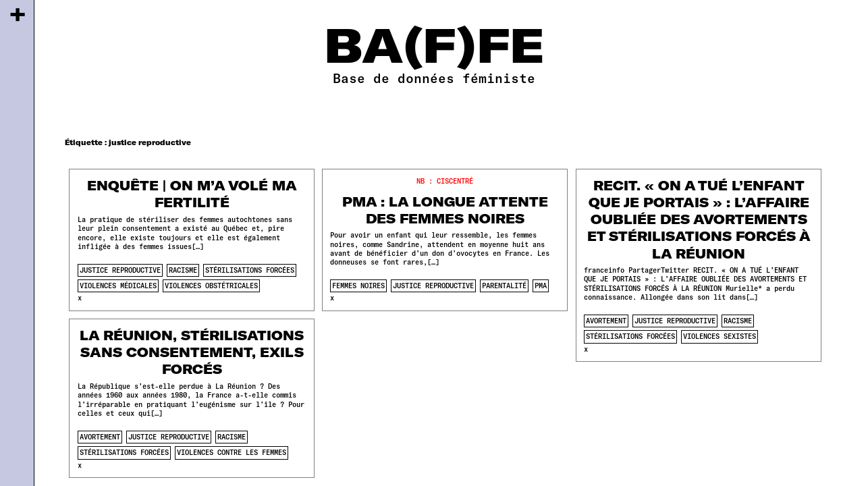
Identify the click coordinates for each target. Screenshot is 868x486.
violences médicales (118, 286)
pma (541, 286)
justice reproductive (120, 270)
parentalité (504, 286)
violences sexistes (720, 336)
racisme (183, 270)
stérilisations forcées (250, 270)
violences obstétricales (211, 286)
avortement (606, 321)
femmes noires (358, 286)
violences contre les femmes (232, 452)
